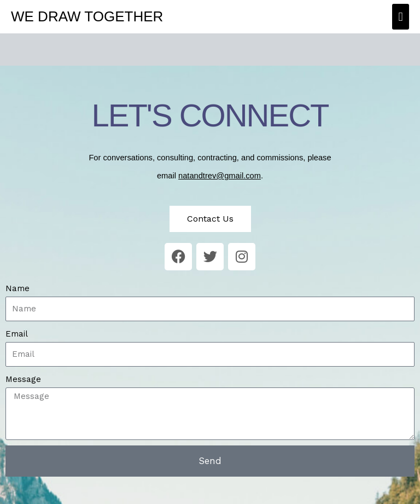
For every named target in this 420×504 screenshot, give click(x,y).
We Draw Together (87, 16)
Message (23, 379)
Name (17, 288)
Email (17, 334)
